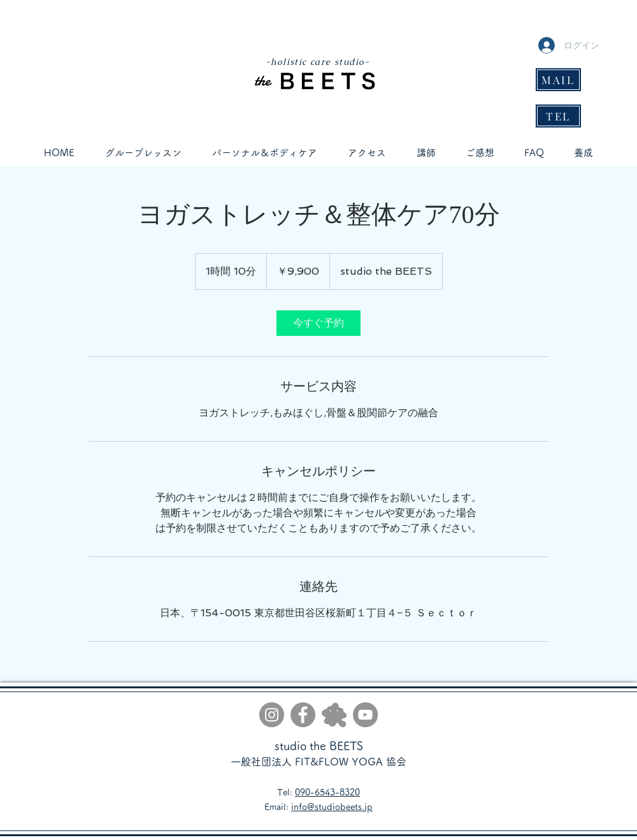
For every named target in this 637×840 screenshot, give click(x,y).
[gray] (334, 715)
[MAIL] (558, 80)
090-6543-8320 (327, 792)
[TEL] (558, 116)
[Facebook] (303, 715)
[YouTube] (365, 715)
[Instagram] (272, 715)
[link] (318, 323)
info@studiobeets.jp (332, 807)
